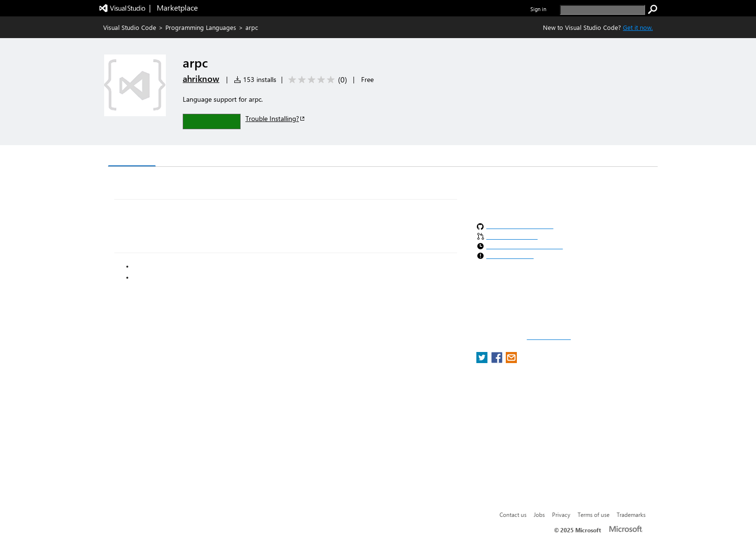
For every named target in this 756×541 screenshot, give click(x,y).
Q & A (242, 157)
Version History (190, 157)
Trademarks (631, 514)
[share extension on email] (511, 360)
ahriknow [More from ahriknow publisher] (201, 79)
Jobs (539, 514)
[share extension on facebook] (498, 360)
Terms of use (594, 514)
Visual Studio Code (130, 27)
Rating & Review (296, 157)
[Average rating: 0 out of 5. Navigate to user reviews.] (316, 80)
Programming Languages (201, 27)
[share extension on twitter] (483, 360)
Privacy (561, 514)
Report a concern (549, 337)
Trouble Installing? (276, 118)
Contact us (513, 514)
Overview (132, 156)
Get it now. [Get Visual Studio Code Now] (638, 27)
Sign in (538, 9)
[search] (602, 10)
